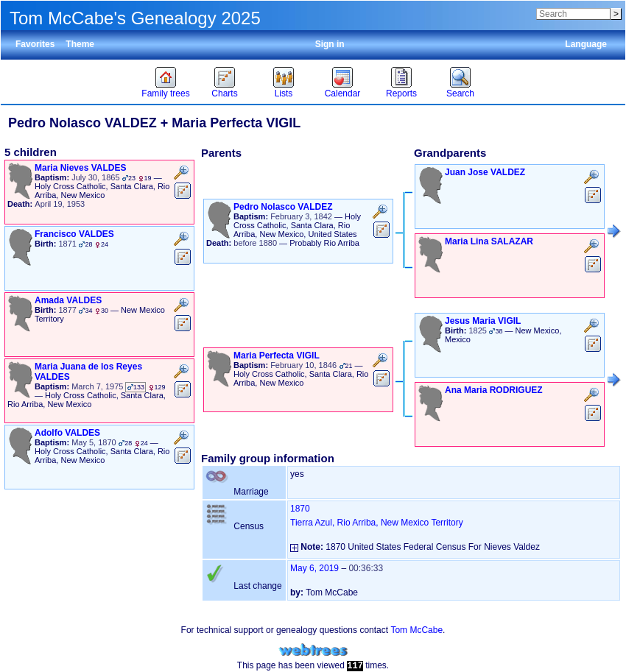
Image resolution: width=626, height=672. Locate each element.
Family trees (165, 93)
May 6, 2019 (314, 568)
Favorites (35, 44)
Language (586, 44)
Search (460, 93)
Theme (80, 44)
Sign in (330, 44)
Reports (401, 93)
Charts (224, 93)
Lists (284, 93)
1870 (300, 509)
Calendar (343, 93)
